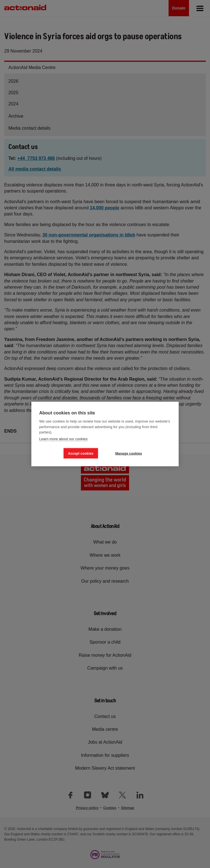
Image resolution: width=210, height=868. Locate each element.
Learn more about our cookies (63, 439)
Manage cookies (129, 453)
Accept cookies (81, 453)
